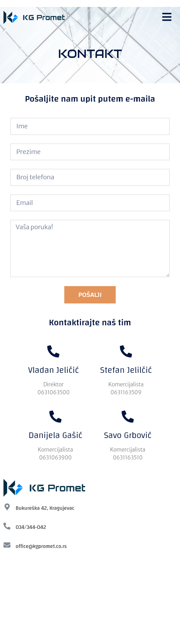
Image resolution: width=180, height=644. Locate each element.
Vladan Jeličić (54, 370)
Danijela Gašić (55, 435)
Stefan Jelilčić (126, 370)
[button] (168, 17)
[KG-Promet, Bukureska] (90, 601)
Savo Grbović (128, 435)
